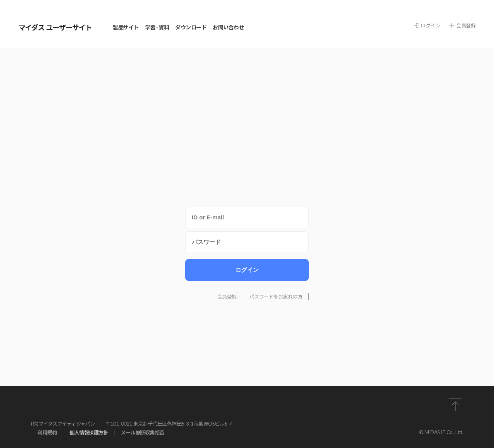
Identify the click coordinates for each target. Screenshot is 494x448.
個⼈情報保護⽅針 (89, 433)
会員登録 (462, 26)
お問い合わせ (228, 27)
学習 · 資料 (157, 27)
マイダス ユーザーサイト (55, 27)
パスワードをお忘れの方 (276, 297)
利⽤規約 (47, 433)
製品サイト (126, 27)
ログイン (427, 26)
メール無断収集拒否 (143, 433)
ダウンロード (191, 27)
